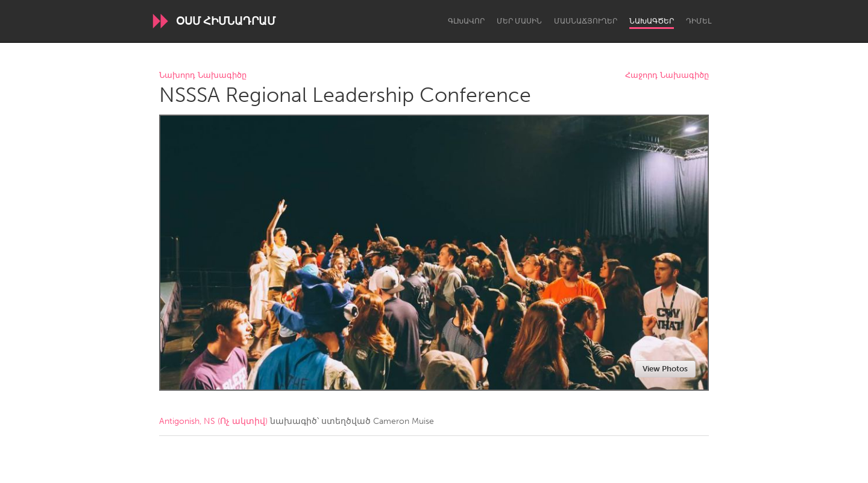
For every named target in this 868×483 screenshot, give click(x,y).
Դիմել (699, 21)
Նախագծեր (652, 21)
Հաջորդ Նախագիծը (667, 76)
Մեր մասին (519, 21)
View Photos (665, 369)
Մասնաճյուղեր (586, 21)
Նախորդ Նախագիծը (203, 76)
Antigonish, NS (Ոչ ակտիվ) (213, 421)
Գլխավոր (466, 21)
